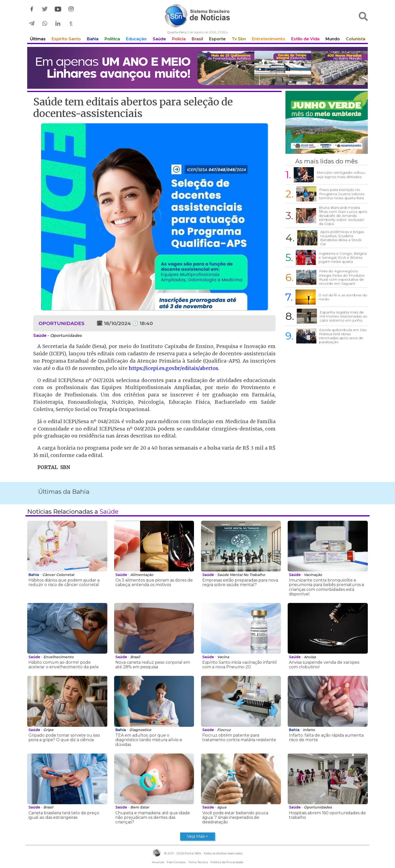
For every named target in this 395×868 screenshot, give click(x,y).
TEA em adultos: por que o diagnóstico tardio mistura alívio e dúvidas (149, 740)
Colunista (356, 39)
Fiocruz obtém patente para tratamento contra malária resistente (239, 737)
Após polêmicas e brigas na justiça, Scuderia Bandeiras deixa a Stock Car (342, 238)
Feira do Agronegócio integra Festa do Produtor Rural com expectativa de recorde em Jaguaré (342, 277)
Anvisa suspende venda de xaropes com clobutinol (324, 665)
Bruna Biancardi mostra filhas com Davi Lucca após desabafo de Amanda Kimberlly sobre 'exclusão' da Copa (343, 216)
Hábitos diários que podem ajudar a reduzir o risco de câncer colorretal (64, 582)
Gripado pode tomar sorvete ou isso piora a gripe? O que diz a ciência (64, 737)
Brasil (197, 39)
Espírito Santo (66, 39)
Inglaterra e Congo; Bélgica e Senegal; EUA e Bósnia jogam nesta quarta (343, 257)
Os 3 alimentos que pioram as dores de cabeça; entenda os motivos (154, 582)
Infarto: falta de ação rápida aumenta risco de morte (326, 737)
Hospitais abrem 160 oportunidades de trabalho (327, 815)
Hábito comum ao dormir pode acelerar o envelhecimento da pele (64, 665)
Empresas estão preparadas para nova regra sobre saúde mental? (240, 582)
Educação (136, 39)
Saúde (159, 39)
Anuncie (158, 862)
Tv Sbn (239, 39)
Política (112, 39)
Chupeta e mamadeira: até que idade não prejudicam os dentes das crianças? (153, 818)
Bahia (93, 39)
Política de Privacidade (227, 862)
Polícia (179, 39)
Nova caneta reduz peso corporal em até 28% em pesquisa (153, 665)
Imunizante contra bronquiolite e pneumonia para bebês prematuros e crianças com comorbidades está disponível (327, 587)
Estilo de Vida (305, 39)
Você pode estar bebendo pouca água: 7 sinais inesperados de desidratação (235, 818)
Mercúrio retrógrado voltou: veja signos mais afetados (341, 175)
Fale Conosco (176, 862)
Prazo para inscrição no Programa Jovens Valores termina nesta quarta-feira (342, 194)
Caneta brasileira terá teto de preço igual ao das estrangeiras (64, 815)
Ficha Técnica (198, 862)
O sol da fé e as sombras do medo (343, 297)
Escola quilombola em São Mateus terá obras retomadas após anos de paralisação (343, 336)
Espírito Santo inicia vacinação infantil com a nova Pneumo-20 (240, 665)
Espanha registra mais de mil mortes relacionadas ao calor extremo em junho (343, 316)
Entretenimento (269, 39)
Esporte (217, 39)
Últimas (38, 39)
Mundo (333, 39)
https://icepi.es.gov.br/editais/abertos (173, 368)
